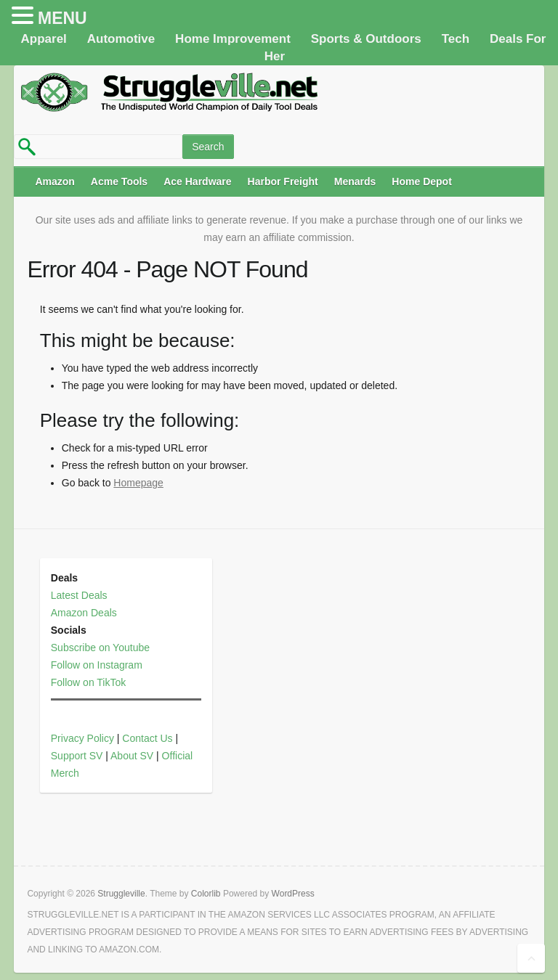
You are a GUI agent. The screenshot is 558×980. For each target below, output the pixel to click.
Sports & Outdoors (366, 39)
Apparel (44, 39)
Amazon (54, 181)
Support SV (77, 756)
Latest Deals (79, 595)
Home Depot (421, 181)
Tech (456, 39)
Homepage (138, 483)
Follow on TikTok (88, 682)
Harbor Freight (283, 181)
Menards (355, 181)
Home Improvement (233, 39)
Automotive (121, 39)
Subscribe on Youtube (100, 648)
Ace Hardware (197, 181)
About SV (132, 756)
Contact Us (147, 738)
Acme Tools (119, 181)
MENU (62, 18)
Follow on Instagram (97, 665)
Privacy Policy (82, 738)
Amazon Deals (84, 613)
